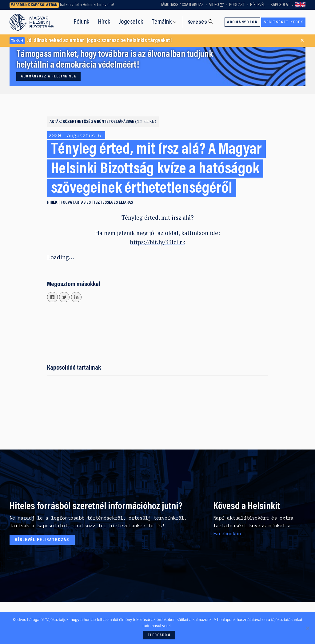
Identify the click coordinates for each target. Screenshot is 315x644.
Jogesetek (131, 22)
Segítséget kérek (283, 22)
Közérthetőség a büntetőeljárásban (110, 122)
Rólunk (82, 22)
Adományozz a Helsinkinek (48, 77)
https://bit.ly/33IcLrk (157, 242)
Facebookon (227, 533)
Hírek (104, 22)
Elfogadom (159, 635)
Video (214, 5)
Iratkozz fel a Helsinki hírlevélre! (87, 5)
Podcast (237, 5)
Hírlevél (258, 5)
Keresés (197, 22)
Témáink (162, 22)
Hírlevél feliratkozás (42, 540)
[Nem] (307, 628)
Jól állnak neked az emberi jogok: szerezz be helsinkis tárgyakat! (91, 41)
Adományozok (242, 22)
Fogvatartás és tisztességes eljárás (97, 203)
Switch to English (301, 5)
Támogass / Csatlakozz (182, 5)
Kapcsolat (280, 5)
